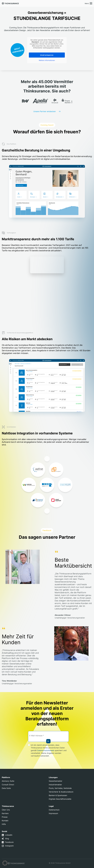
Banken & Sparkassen (58, 795)
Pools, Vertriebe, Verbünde (60, 788)
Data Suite (6, 788)
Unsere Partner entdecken (45, 111)
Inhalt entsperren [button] (47, 55)
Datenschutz (54, 810)
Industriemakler (55, 785)
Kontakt (5, 821)
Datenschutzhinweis (46, 750)
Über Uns (6, 810)
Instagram (9, 846)
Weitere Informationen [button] (47, 60)
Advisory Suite (8, 781)
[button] (5, 863)
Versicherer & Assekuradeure (61, 792)
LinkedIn (9, 835)
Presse (5, 817)
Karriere (5, 813)
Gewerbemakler (56, 781)
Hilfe (4, 824)
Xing (7, 839)
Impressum (53, 813)
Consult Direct (8, 785)
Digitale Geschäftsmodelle (60, 799)
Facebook (9, 842)
